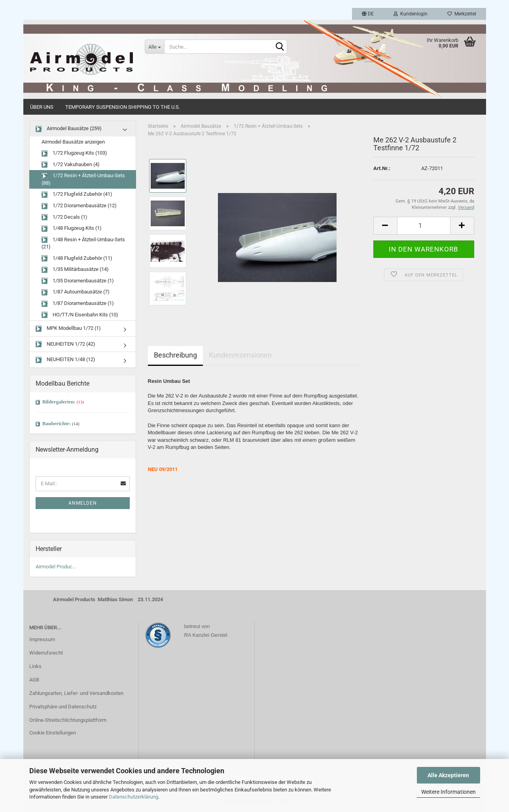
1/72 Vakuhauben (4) (71, 165)
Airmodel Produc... (56, 567)
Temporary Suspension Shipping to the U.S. (123, 107)
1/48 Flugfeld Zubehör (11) (77, 258)
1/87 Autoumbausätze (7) (76, 292)
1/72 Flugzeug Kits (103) (74, 153)
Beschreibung (175, 355)
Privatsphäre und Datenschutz (63, 707)
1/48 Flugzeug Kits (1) (72, 228)
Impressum (42, 639)
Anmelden (83, 503)
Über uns (42, 107)
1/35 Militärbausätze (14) (75, 270)
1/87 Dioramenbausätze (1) (78, 304)
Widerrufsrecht (46, 653)
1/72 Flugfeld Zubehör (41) (77, 194)
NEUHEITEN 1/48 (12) (65, 360)
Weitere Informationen (448, 792)
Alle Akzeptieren (448, 775)
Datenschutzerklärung (133, 797)
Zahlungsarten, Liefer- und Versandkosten (76, 693)
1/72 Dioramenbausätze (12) (79, 206)
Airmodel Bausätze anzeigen (73, 142)
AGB (34, 680)
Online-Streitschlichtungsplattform (68, 720)
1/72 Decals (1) (64, 217)
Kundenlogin (411, 14)
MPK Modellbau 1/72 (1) (68, 328)
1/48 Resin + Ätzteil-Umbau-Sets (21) (83, 243)
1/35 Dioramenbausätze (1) (78, 281)
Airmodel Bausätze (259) (69, 129)
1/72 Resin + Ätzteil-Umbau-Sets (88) (83, 179)
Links (35, 666)
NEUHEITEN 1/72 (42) (65, 344)
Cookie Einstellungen (53, 733)
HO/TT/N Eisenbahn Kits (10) (80, 315)
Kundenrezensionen (240, 355)
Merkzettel (462, 14)
